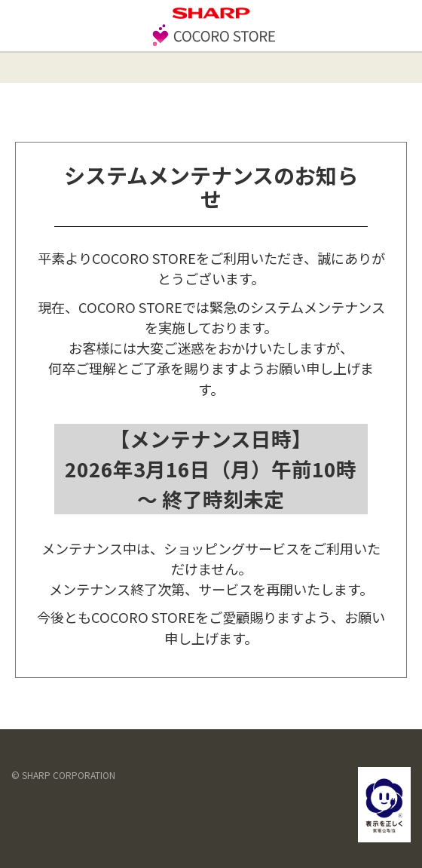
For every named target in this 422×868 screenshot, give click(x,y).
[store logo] (211, 44)
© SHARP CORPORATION (63, 775)
